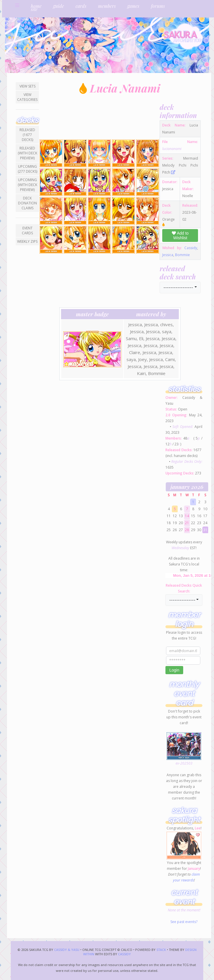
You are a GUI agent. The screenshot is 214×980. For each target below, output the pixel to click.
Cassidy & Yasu (67, 950)
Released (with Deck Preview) (27, 153)
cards (81, 6)
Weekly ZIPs (27, 241)
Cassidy (191, 248)
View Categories (27, 97)
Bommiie (182, 255)
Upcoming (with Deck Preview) (27, 185)
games (133, 6)
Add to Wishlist (180, 235)
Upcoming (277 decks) (27, 169)
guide (59, 6)
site (34, 9)
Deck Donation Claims (27, 203)
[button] (180, 288)
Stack (162, 950)
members (107, 6)
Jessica (168, 255)
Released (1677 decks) (27, 135)
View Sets (27, 86)
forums (158, 6)
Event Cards (27, 231)
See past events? (184, 922)
